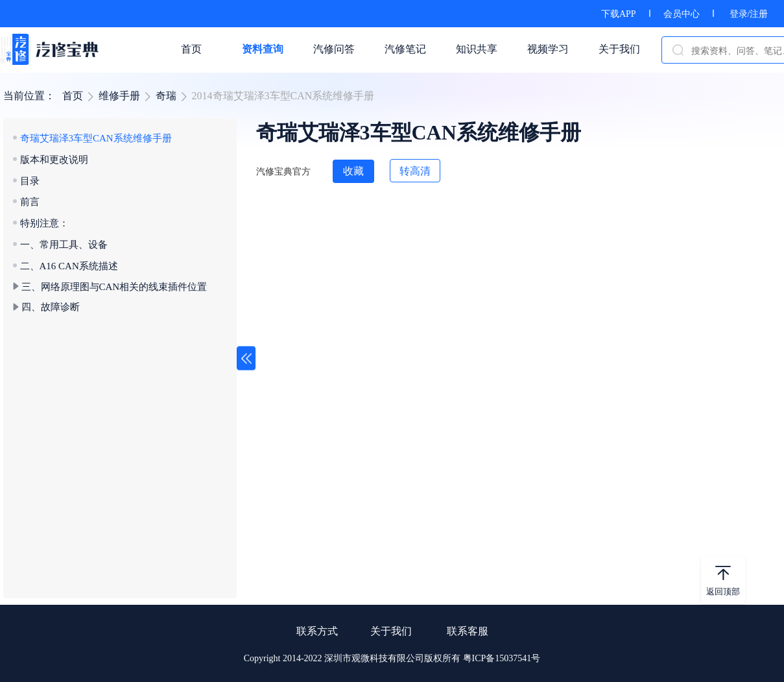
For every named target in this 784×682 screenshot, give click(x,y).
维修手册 (119, 96)
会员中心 (682, 14)
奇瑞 (166, 96)
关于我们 (391, 631)
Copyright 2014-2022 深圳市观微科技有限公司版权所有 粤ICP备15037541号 (392, 658)
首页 (73, 96)
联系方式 (317, 631)
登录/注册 (749, 14)
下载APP (619, 14)
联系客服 (468, 631)
